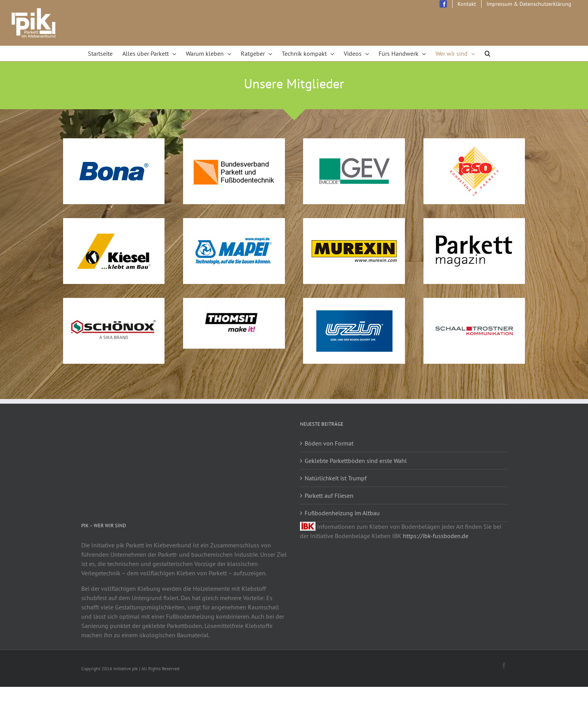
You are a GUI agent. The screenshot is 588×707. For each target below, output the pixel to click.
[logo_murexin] (354, 223)
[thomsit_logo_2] (234, 303)
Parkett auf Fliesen (329, 495)
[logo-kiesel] (114, 223)
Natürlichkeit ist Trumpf (336, 478)
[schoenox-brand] (114, 303)
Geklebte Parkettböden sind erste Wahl (356, 461)
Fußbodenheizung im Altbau (342, 513)
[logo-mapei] (234, 223)
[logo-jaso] (474, 143)
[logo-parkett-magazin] (474, 223)
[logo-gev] (354, 143)
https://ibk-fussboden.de (436, 536)
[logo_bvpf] (234, 143)
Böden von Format (329, 443)
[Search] (488, 53)
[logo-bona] (114, 143)
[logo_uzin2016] (354, 303)
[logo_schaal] (474, 303)
